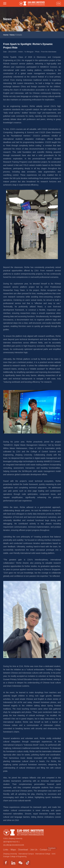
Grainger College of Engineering (15, 857)
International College (43, 854)
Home (6, 35)
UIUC (54, 854)
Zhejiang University (10, 854)
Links (6, 850)
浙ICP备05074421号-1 (11, 842)
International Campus (26, 854)
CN (59, 4)
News (12, 35)
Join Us (34, 850)
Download (23, 850)
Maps (13, 850)
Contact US (45, 849)
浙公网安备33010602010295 (14, 845)
